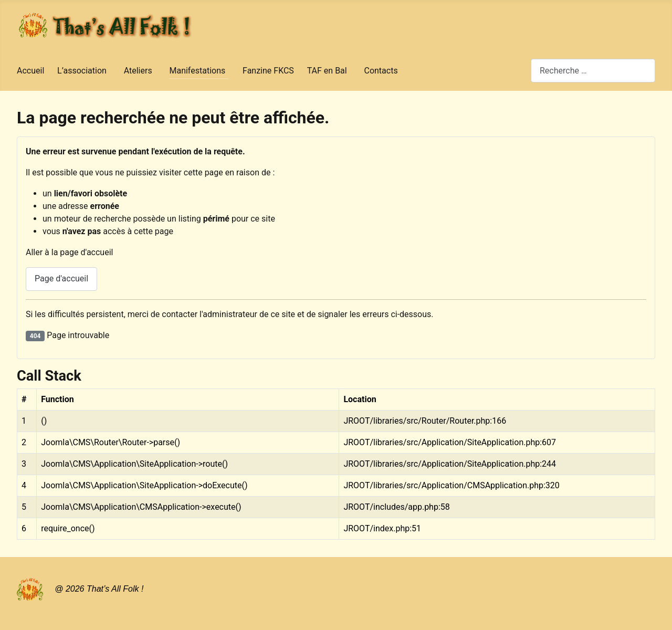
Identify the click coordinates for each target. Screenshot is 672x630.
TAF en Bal (327, 71)
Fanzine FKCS (268, 71)
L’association (82, 71)
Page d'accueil (61, 279)
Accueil (30, 71)
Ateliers (138, 71)
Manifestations (197, 71)
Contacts (381, 71)
